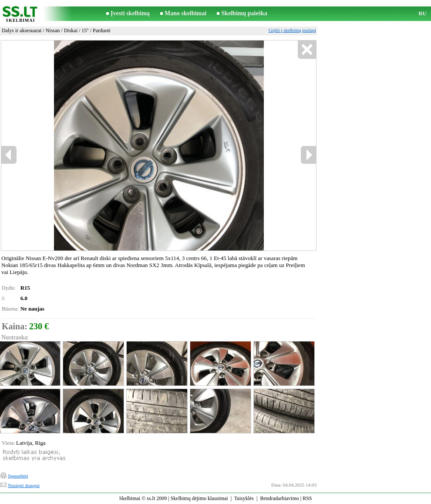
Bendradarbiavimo (279, 498)
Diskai (71, 30)
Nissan (53, 30)
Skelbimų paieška (244, 13)
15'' (85, 30)
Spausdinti (18, 476)
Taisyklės (244, 498)
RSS (307, 498)
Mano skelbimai (185, 13)
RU (423, 13)
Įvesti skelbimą (130, 13)
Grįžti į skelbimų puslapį (292, 30)
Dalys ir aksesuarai (22, 30)
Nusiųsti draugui (24, 485)
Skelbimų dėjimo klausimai (199, 498)
